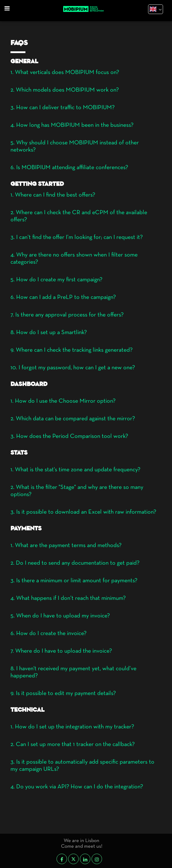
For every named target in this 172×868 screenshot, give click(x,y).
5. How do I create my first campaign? (56, 280)
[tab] (86, 74)
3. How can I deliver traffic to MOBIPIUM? (63, 108)
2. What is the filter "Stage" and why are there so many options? (77, 491)
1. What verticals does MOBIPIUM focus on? (65, 72)
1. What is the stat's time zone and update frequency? (75, 470)
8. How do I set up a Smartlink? (49, 333)
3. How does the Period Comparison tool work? (69, 436)
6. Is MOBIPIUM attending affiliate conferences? (69, 168)
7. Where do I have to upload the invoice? (61, 651)
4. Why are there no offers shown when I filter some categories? (74, 259)
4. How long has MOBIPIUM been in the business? (72, 125)
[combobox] (155, 10)
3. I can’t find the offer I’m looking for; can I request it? (77, 237)
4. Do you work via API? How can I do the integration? (77, 787)
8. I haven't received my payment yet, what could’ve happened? (73, 672)
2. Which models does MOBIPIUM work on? (65, 90)
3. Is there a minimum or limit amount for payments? (74, 581)
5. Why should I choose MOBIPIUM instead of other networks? (75, 146)
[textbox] (155, 9)
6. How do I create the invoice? (48, 634)
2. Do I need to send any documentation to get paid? (75, 563)
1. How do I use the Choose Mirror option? (63, 401)
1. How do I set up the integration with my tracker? (72, 727)
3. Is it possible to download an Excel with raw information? (83, 512)
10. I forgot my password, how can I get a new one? (73, 368)
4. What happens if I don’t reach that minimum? (68, 598)
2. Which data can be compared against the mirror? (73, 419)
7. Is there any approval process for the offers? (67, 315)
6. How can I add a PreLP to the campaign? (63, 297)
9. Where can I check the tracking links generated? (71, 350)
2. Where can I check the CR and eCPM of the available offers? (79, 216)
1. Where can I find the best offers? (53, 195)
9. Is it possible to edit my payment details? (63, 694)
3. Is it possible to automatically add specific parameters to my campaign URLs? (82, 766)
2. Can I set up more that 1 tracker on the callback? (73, 745)
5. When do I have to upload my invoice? (60, 616)
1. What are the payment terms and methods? (66, 546)
